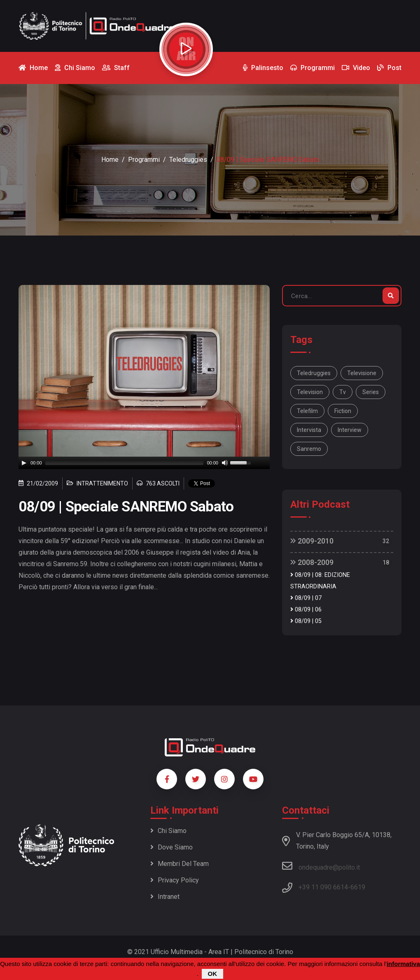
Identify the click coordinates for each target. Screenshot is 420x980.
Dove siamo (171, 847)
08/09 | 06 (306, 610)
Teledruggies (188, 160)
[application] (144, 463)
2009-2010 (312, 541)
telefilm (307, 411)
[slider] (125, 463)
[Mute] (225, 463)
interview (350, 430)
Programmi (144, 160)
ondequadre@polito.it (321, 866)
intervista (309, 430)
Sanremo (309, 449)
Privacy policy (175, 880)
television (310, 392)
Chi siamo (168, 831)
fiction (343, 411)
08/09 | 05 (306, 621)
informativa (403, 964)
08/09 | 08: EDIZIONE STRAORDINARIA (320, 581)
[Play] (24, 463)
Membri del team (180, 864)
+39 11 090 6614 (323, 887)
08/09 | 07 (306, 598)
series (371, 392)
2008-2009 (312, 562)
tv (343, 392)
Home (110, 160)
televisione (362, 373)
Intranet (165, 897)
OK (213, 974)
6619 (358, 887)
